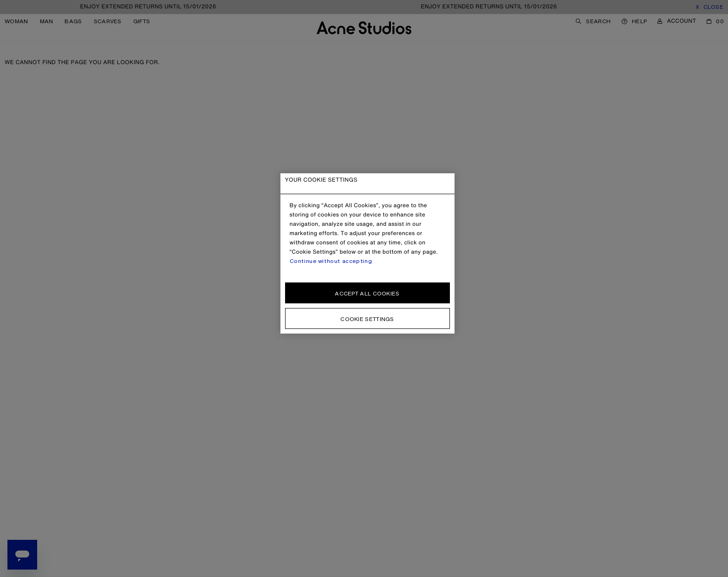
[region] (367, 253)
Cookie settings (367, 319)
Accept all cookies (367, 293)
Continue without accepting (331, 261)
